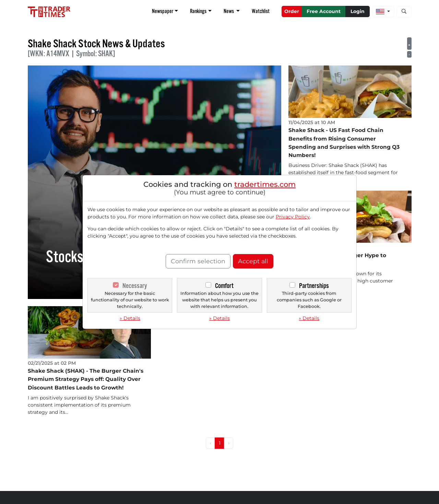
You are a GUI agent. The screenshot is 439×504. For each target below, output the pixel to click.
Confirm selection (198, 261)
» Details (130, 318)
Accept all (253, 261)
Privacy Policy (293, 217)
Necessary (135, 286)
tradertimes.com (265, 184)
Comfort (224, 286)
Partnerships (314, 286)
